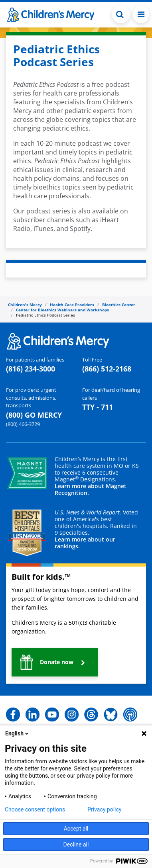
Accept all (76, 829)
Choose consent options (35, 809)
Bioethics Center (119, 305)
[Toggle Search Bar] (121, 14)
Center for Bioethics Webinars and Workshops (62, 310)
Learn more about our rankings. (85, 543)
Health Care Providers (72, 305)
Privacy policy (104, 809)
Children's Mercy (25, 305)
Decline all (76, 845)
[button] (55, 662)
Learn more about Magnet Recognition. (91, 489)
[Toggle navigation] (141, 14)
